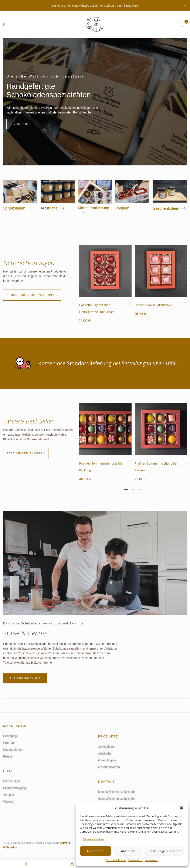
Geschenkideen (166, 208)
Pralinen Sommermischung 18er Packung (102, 468)
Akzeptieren (96, 851)
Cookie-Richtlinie (116, 860)
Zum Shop (22, 124)
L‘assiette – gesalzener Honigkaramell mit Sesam (97, 308)
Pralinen (122, 208)
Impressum (151, 860)
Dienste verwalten (93, 839)
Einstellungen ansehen (164, 851)
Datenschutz (135, 860)
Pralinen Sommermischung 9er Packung (156, 468)
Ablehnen (128, 851)
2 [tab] (133, 331)
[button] (181, 808)
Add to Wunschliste (130, 304)
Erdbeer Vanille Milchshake (153, 305)
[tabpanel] (105, 287)
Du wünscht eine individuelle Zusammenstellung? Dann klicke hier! (95, 6)
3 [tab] (140, 331)
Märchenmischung (94, 208)
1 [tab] (126, 331)
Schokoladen (14, 208)
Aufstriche (49, 208)
